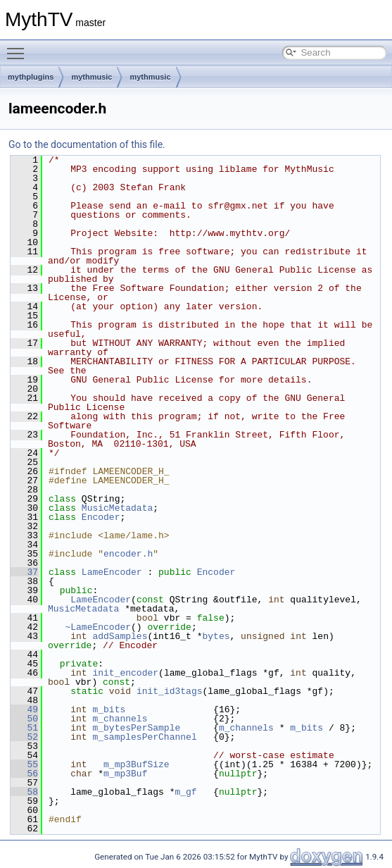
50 (24, 719)
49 (24, 709)
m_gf (185, 792)
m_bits (109, 709)
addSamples (120, 636)
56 (24, 774)
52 (24, 737)
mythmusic (91, 77)
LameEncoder (112, 572)
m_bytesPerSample (136, 728)
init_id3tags (170, 691)
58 (24, 792)
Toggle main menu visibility (19, 47)
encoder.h (128, 554)
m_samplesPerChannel (144, 737)
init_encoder (125, 673)
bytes (216, 636)
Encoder (101, 517)
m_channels (120, 719)
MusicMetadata (117, 508)
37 (24, 572)
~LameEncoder (98, 627)
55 (24, 764)
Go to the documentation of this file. (87, 144)
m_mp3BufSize (137, 764)
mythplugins (31, 77)
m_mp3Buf (125, 774)
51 (24, 728)
